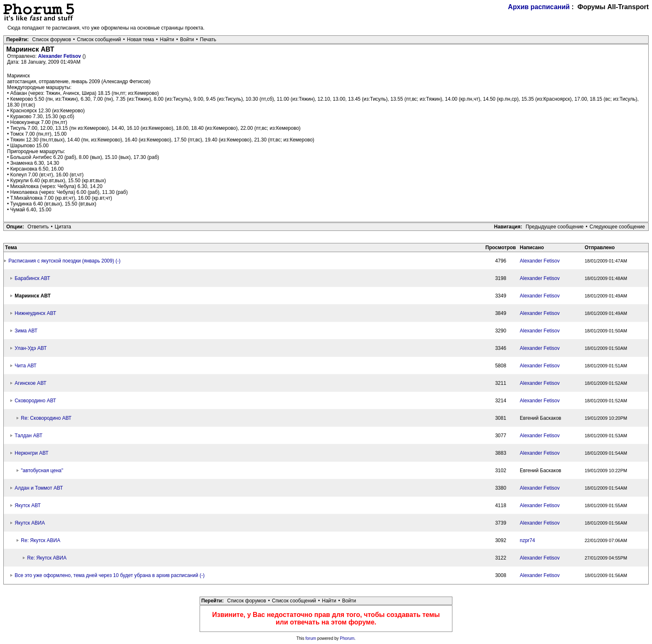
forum (311, 638)
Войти (187, 40)
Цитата (63, 227)
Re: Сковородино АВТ (46, 418)
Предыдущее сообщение (555, 227)
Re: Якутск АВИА (41, 540)
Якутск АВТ (28, 505)
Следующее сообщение (617, 227)
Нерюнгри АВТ (31, 453)
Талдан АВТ (28, 436)
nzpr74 (527, 540)
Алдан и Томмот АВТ (39, 488)
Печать (208, 40)
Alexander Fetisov (60, 56)
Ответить (38, 227)
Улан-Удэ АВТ (31, 348)
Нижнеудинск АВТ (35, 313)
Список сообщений (99, 40)
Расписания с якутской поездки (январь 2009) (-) (64, 261)
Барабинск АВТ (32, 278)
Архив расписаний (539, 7)
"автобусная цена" (42, 471)
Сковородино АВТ (35, 401)
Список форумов (52, 40)
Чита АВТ (26, 366)
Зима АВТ (26, 331)
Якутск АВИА (30, 523)
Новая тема (140, 40)
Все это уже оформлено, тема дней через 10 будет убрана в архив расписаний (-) (110, 575)
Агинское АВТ (30, 383)
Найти (167, 40)
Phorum (347, 638)
